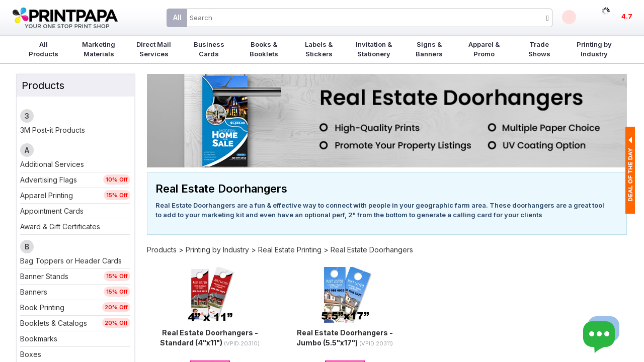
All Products (44, 49)
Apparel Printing (47, 195)
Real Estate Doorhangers (372, 250)
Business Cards (209, 49)
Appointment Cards (52, 211)
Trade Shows (539, 49)
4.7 (627, 16)
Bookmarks (39, 339)
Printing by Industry (594, 49)
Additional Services (52, 164)
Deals (569, 17)
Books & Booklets (264, 49)
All (177, 17)
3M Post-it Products (53, 130)
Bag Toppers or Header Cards (71, 261)
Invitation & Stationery (374, 49)
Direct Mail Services (154, 49)
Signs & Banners (429, 49)
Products (162, 250)
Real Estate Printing (290, 250)
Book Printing (42, 307)
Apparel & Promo (484, 49)
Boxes (31, 354)
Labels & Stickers (319, 49)
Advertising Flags (49, 180)
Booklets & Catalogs (54, 323)
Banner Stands (44, 276)
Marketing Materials (99, 49)
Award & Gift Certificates (60, 227)
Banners (34, 292)
